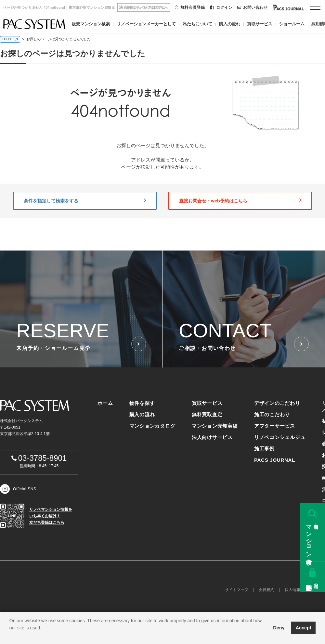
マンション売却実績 (215, 426)
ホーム (105, 403)
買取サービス (260, 24)
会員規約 (266, 590)
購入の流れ (230, 24)
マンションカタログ (152, 426)
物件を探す (142, 403)
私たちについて (197, 24)
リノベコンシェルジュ (280, 437)
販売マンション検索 (91, 24)
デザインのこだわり (277, 403)
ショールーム (292, 24)
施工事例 (264, 449)
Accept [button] (304, 628)
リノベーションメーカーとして (146, 24)
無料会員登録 (190, 7)
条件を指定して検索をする (85, 201)
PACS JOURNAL (275, 460)
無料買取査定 (207, 414)
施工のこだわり (272, 414)
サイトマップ (237, 590)
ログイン (221, 7)
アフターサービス (275, 426)
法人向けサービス (212, 437)
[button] (10, 636)
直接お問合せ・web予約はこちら (240, 201)
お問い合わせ (252, 7)
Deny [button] (279, 628)
